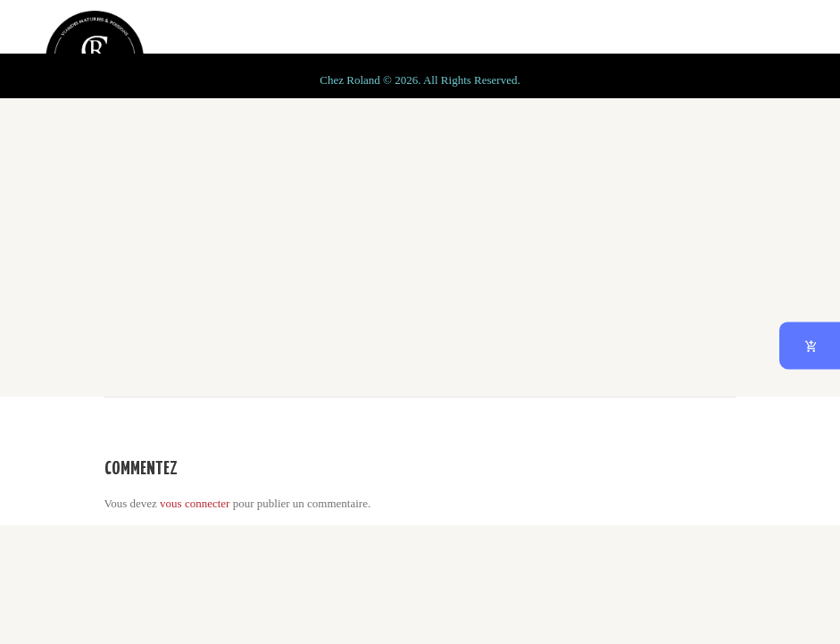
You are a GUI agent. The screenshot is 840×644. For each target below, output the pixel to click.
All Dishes (289, 250)
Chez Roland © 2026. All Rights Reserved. (420, 605)
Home (210, 250)
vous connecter (195, 503)
